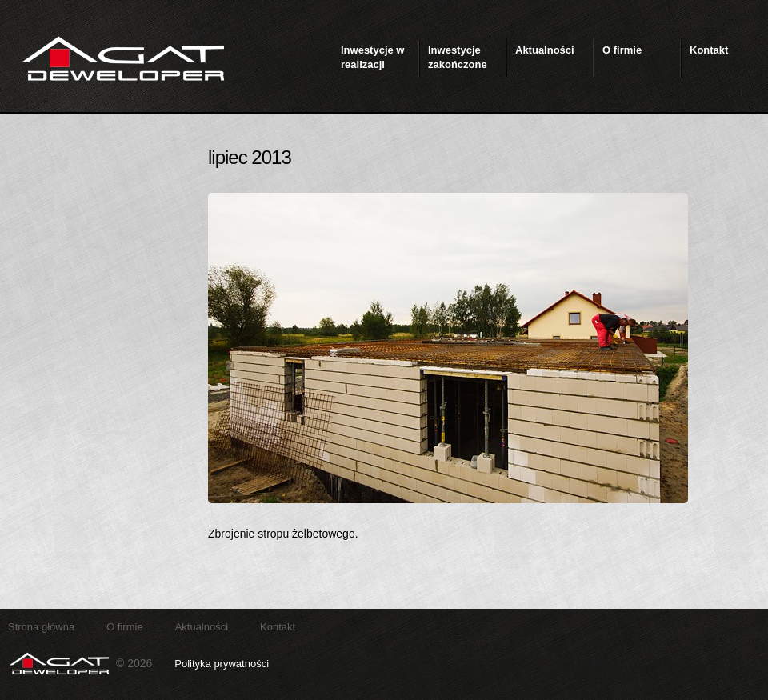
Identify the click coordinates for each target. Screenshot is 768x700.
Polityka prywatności (222, 664)
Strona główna (41, 627)
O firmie (125, 627)
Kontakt (278, 627)
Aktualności (202, 627)
